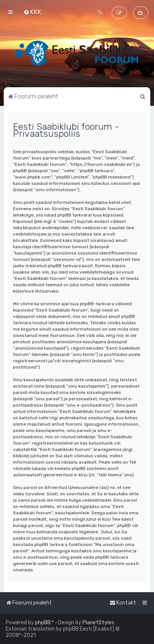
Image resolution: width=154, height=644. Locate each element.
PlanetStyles (98, 623)
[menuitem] (32, 12)
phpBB (43, 623)
